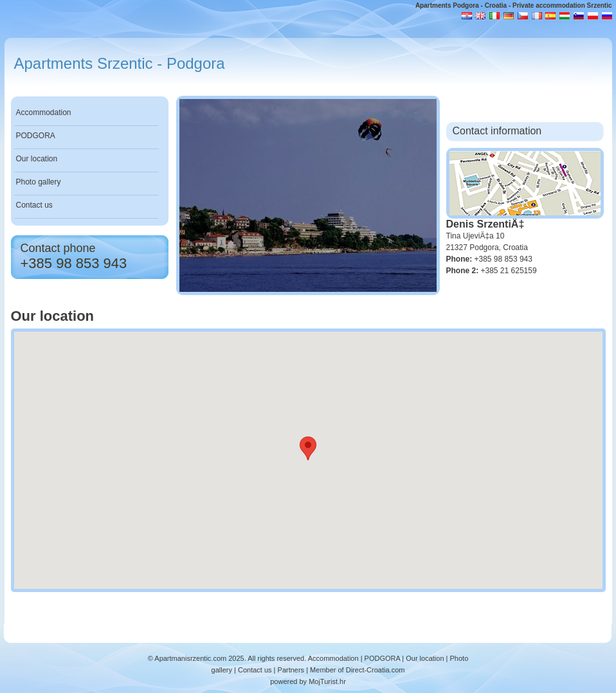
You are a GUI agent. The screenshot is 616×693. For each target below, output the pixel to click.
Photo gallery (39, 182)
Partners (291, 670)
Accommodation (44, 113)
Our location (37, 159)
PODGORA (36, 136)
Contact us (34, 205)
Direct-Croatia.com (376, 670)
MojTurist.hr (327, 681)
